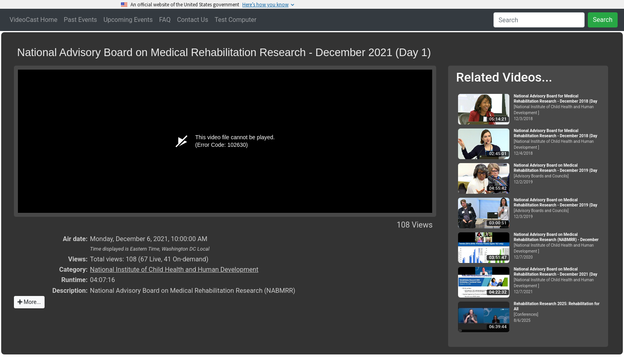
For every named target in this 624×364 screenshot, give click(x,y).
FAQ (165, 20)
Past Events (80, 20)
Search (603, 20)
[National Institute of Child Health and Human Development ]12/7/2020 (558, 246)
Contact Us (193, 20)
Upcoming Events (128, 20)
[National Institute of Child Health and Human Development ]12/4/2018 (558, 142)
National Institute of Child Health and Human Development (174, 270)
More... (29, 302)
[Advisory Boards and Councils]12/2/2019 (558, 174)
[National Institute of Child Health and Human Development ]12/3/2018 (558, 107)
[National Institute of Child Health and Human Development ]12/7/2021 (558, 280)
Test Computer (235, 20)
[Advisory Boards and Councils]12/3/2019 (558, 208)
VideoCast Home (33, 20)
